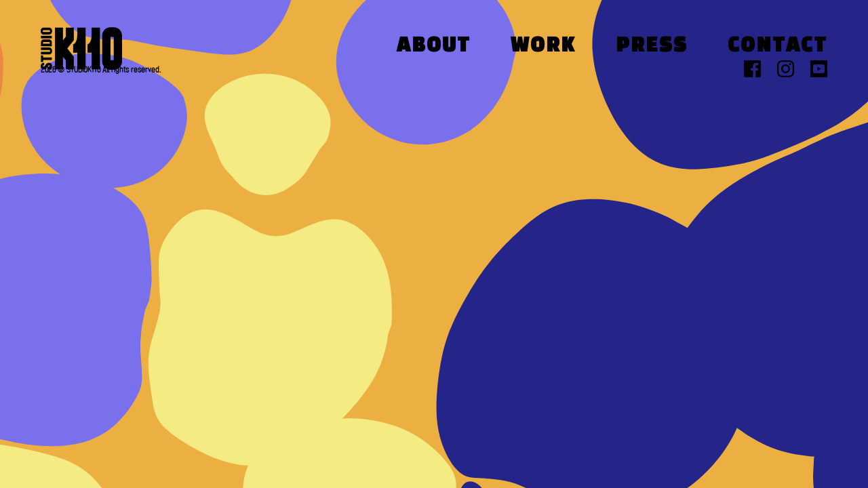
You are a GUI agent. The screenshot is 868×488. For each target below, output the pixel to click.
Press (652, 46)
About (434, 46)
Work (543, 46)
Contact (777, 46)
